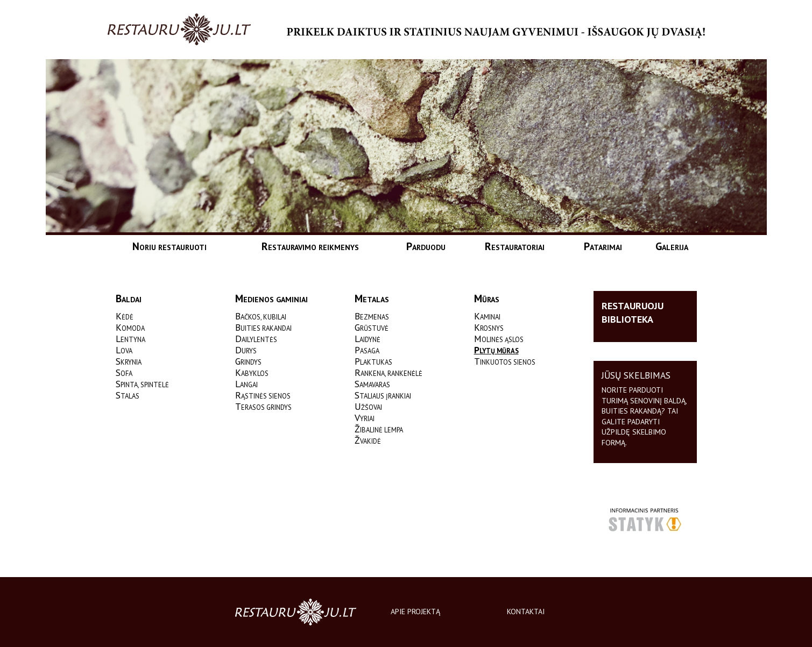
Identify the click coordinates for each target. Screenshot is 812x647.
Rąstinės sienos (263, 396)
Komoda (130, 328)
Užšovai (368, 407)
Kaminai (487, 317)
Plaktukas (373, 362)
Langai (246, 385)
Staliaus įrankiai (383, 396)
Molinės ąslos (499, 339)
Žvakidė (368, 441)
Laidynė (368, 339)
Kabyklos (252, 373)
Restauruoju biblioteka (633, 312)
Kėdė (125, 317)
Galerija (672, 246)
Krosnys (489, 328)
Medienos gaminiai (271, 300)
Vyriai (365, 418)
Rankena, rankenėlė (389, 373)
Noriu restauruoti (170, 246)
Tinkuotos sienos (505, 362)
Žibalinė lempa (379, 430)
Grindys (248, 362)
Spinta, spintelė (142, 385)
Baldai (129, 300)
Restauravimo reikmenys (310, 246)
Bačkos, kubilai (261, 317)
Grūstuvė (372, 328)
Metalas (372, 300)
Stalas (128, 396)
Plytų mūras (496, 351)
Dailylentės (256, 339)
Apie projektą (415, 612)
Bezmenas (372, 317)
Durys (246, 351)
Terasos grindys (263, 407)
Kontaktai (526, 612)
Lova (124, 351)
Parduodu (426, 246)
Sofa (124, 373)
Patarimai (603, 246)
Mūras (487, 300)
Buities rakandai (263, 328)
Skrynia (129, 362)
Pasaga (367, 351)
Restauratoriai (515, 246)
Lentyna (130, 339)
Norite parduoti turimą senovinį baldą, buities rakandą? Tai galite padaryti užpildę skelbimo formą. (644, 416)
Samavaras (372, 385)
